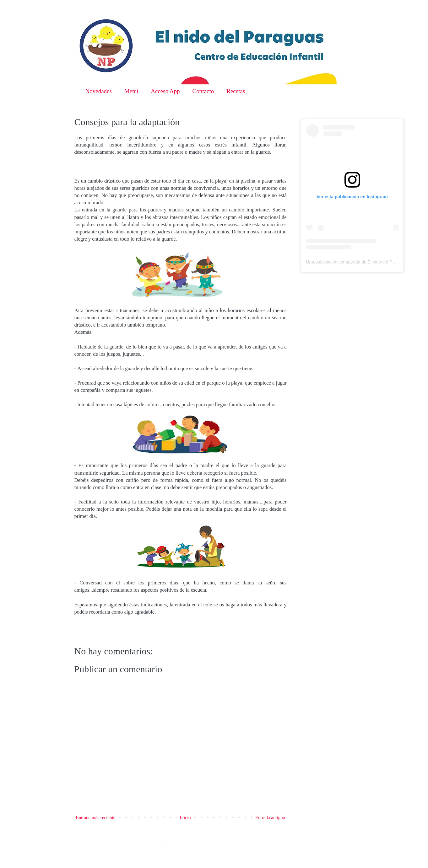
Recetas (236, 91)
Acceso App (165, 91)
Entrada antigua (270, 817)
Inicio (185, 817)
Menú (131, 91)
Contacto (203, 91)
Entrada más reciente (96, 817)
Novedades (99, 91)
